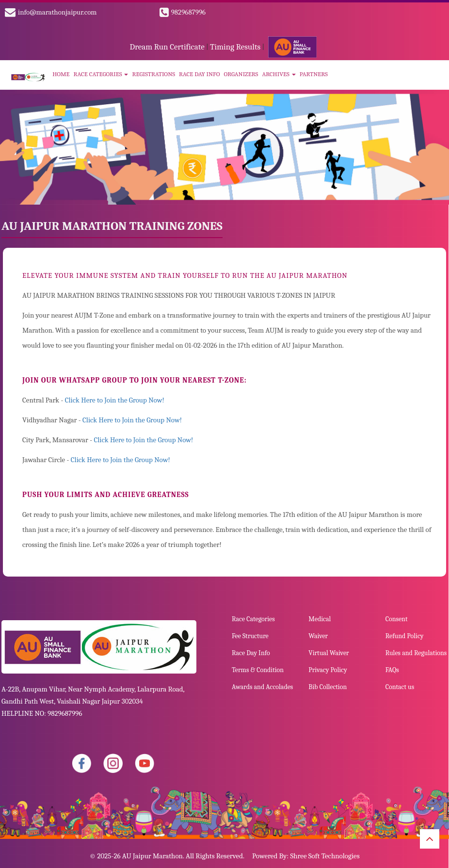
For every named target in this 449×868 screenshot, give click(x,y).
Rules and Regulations (416, 653)
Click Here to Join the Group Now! (115, 400)
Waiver (318, 636)
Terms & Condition (258, 670)
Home (61, 74)
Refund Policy (405, 636)
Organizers (241, 74)
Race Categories (101, 74)
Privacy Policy (328, 670)
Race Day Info (199, 74)
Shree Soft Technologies (325, 856)
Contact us (400, 687)
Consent (397, 619)
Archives (279, 74)
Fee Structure (250, 636)
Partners (314, 74)
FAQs (392, 670)
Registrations (153, 74)
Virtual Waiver (329, 653)
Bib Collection (328, 687)
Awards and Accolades (262, 687)
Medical (320, 619)
